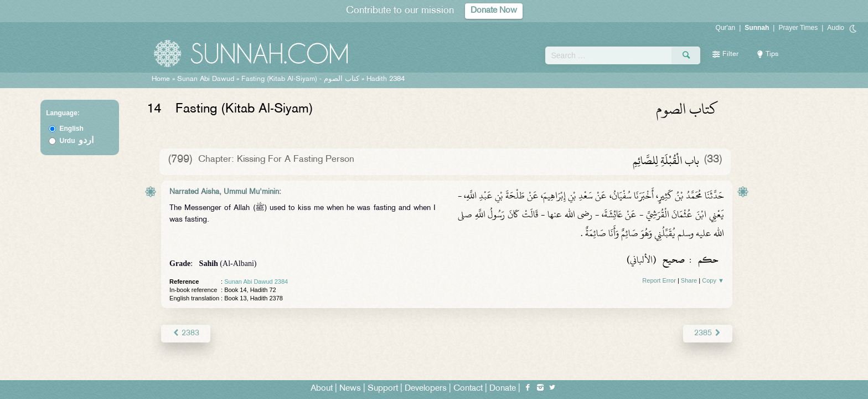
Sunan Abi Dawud (206, 79)
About (322, 389)
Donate (503, 389)
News (350, 389)
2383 (186, 333)
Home (161, 79)
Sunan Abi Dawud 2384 (256, 282)
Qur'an (726, 28)
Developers (426, 389)
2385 (708, 333)
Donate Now (494, 11)
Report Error (659, 280)
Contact (468, 389)
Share (689, 280)
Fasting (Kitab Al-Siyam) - (301, 79)
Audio (836, 28)
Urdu (77, 141)
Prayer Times (798, 28)
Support (383, 389)
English (72, 129)
